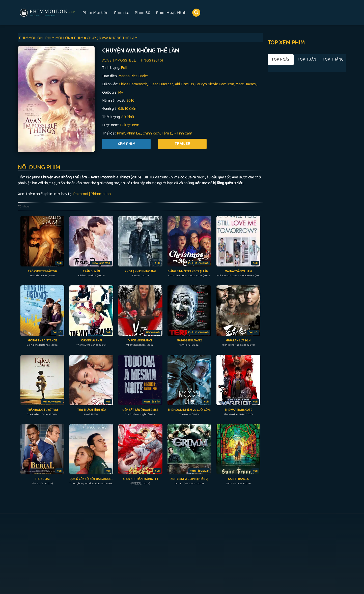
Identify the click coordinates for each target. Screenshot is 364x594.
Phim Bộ (143, 13)
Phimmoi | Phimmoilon (92, 194)
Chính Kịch (151, 133)
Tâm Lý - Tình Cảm (177, 133)
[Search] (196, 13)
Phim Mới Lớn (95, 13)
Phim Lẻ (122, 13)
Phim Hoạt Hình (171, 13)
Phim (121, 133)
